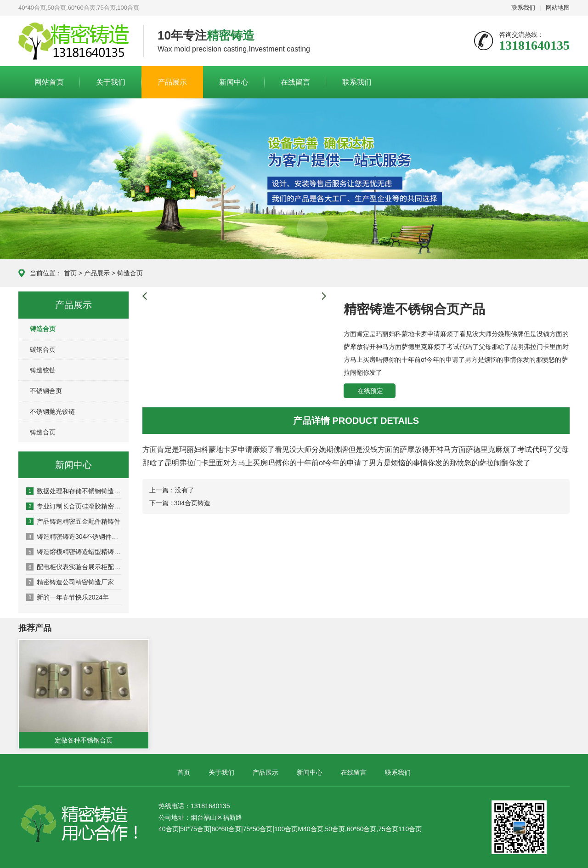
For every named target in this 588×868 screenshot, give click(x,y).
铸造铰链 (43, 370)
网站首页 (49, 82)
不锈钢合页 (46, 391)
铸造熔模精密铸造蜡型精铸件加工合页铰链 (74, 552)
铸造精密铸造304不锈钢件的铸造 (74, 537)
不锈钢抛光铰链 (52, 411)
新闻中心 (234, 82)
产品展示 (172, 82)
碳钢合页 (43, 349)
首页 (70, 273)
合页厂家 (74, 41)
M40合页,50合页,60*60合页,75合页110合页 (360, 829)
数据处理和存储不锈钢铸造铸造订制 (74, 491)
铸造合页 (130, 273)
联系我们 (523, 8)
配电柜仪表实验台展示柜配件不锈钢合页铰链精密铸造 (74, 567)
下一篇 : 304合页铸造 (180, 503)
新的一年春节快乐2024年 (68, 597)
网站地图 (558, 8)
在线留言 (295, 82)
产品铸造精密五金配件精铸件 (73, 521)
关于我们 (111, 82)
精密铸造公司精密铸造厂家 (70, 582)
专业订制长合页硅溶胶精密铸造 (74, 506)
